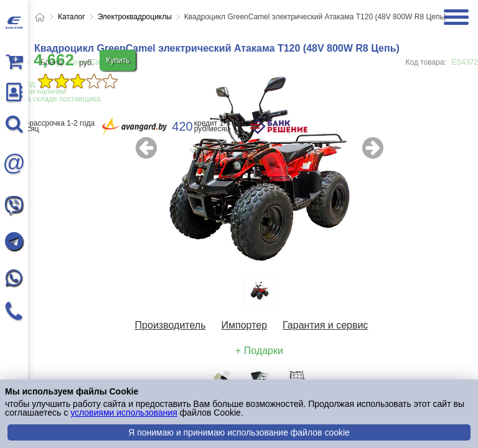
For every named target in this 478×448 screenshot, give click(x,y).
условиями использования (124, 413)
